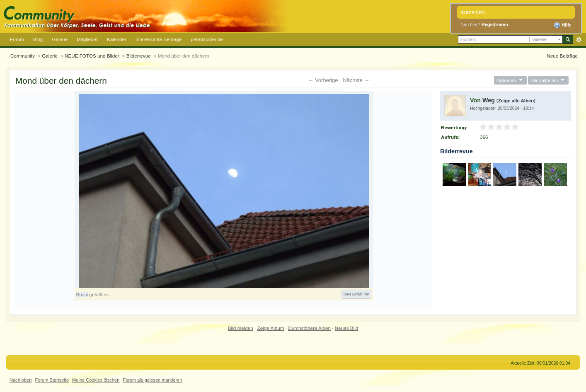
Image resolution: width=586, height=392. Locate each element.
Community (23, 56)
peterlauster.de (207, 39)
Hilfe (563, 25)
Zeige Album (271, 328)
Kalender (117, 39)
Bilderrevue (139, 56)
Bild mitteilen (548, 80)
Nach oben (21, 380)
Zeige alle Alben (516, 101)
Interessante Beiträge (159, 39)
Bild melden (241, 328)
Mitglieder (87, 39)
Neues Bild (347, 328)
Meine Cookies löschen (96, 380)
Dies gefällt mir (356, 294)
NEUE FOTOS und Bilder (92, 56)
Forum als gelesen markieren (152, 380)
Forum (17, 39)
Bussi (82, 294)
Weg (489, 100)
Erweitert (579, 40)
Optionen (510, 80)
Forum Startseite (52, 380)
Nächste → (356, 80)
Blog (38, 39)
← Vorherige (323, 80)
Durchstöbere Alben (309, 328)
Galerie (60, 39)
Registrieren (495, 24)
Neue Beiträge (562, 56)
